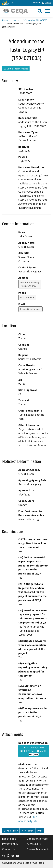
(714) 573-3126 (27, 297)
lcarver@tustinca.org (30, 309)
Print (40, 831)
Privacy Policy (10, 844)
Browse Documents (38, 849)
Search (16, 20)
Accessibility (34, 844)
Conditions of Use (37, 839)
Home (5, 20)
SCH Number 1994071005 (35, 20)
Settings (47, 3)
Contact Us (36, 3)
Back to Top (9, 839)
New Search (27, 831)
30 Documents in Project (16, 69)
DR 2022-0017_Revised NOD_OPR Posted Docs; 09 (34, 751)
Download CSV (11, 831)
